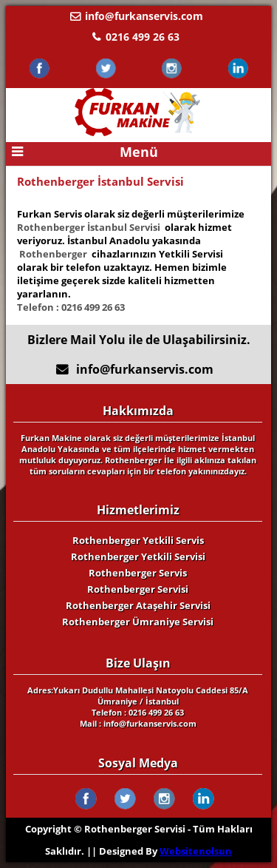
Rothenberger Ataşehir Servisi (138, 605)
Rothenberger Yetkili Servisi (138, 556)
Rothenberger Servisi (138, 589)
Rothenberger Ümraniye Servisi (138, 622)
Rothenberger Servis (138, 573)
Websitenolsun (196, 851)
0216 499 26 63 (143, 37)
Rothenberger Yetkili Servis (138, 540)
